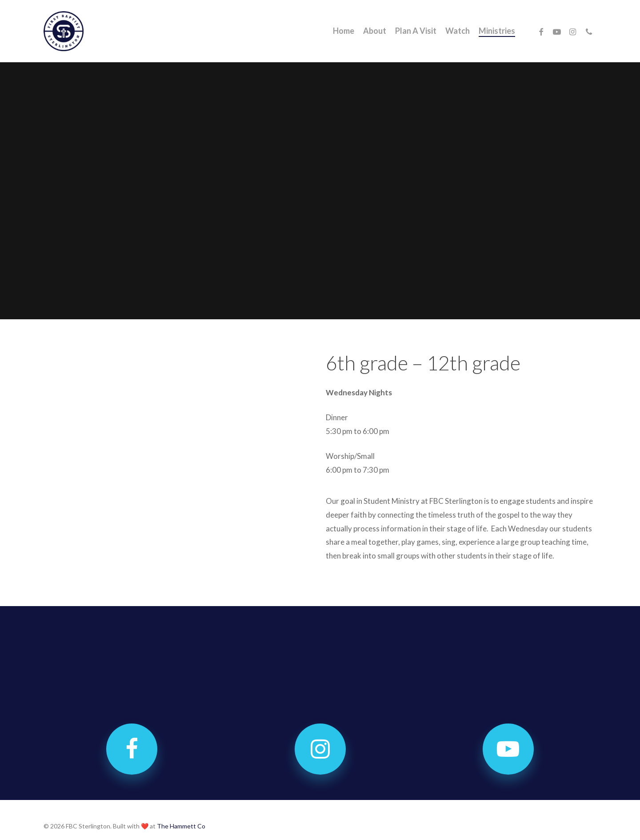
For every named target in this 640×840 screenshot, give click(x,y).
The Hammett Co (181, 826)
